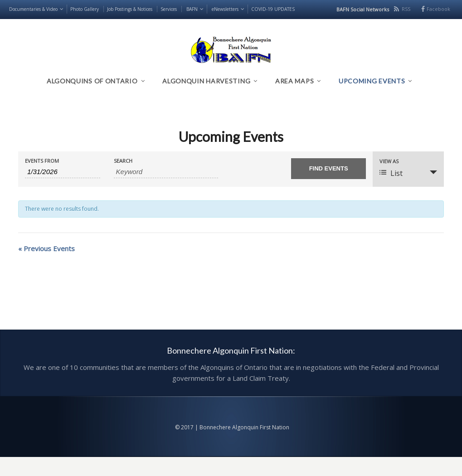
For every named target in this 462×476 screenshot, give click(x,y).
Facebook (438, 9)
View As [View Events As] (389, 161)
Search (123, 161)
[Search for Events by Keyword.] (166, 172)
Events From (42, 161)
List (391, 173)
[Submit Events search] (329, 169)
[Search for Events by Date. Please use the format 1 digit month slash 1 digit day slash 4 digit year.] (63, 172)
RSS (406, 9)
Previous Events (46, 248)
